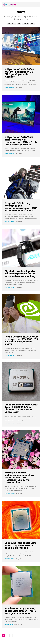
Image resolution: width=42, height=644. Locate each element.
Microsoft (25, 24)
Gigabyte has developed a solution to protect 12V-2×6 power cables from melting (20, 274)
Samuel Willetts (9, 355)
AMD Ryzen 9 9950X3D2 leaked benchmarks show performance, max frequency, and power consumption (19, 477)
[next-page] (15, 635)
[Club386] (10, 5)
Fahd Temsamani (9, 222)
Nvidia (32, 24)
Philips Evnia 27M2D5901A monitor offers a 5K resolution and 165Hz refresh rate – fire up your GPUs (21, 141)
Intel (19, 24)
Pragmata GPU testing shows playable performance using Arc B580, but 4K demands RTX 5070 (21, 207)
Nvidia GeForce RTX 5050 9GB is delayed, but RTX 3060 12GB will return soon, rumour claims (21, 340)
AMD (9, 24)
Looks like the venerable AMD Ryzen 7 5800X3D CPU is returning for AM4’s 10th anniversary (21, 408)
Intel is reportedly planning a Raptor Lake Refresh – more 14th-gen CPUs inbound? (21, 611)
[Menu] (38, 5)
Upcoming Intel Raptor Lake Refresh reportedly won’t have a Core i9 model (20, 545)
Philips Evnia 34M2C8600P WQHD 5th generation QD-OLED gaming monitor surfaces (19, 73)
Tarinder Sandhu (9, 88)
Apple (14, 24)
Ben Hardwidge (9, 559)
